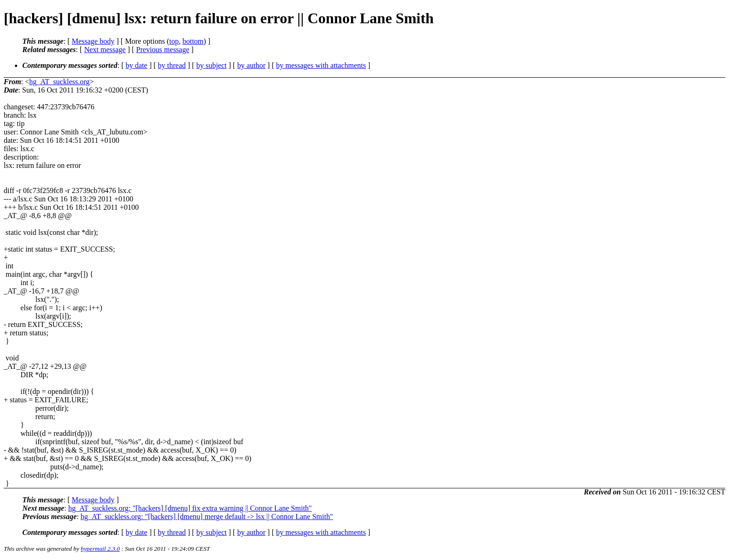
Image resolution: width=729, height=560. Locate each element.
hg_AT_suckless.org (60, 82)
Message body (93, 41)
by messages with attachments (321, 65)
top (174, 41)
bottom (193, 41)
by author (251, 65)
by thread (172, 65)
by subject (211, 65)
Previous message (163, 50)
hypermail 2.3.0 (100, 549)
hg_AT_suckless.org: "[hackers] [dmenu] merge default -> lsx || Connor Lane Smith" (207, 517)
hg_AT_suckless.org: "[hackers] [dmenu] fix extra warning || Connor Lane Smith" (190, 508)
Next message (105, 50)
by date (136, 65)
